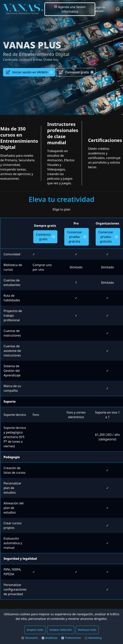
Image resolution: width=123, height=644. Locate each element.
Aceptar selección (61, 630)
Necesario (30, 638)
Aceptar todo (35, 630)
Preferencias (71, 638)
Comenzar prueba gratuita (77, 237)
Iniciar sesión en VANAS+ (29, 72)
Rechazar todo (87, 630)
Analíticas (50, 638)
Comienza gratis (76, 72)
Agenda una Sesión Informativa (70, 9)
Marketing (93, 638)
